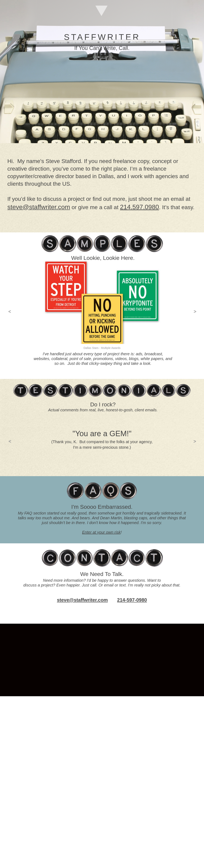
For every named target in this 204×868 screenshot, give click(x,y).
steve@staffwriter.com (82, 600)
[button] (9, 312)
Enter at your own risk (101, 532)
